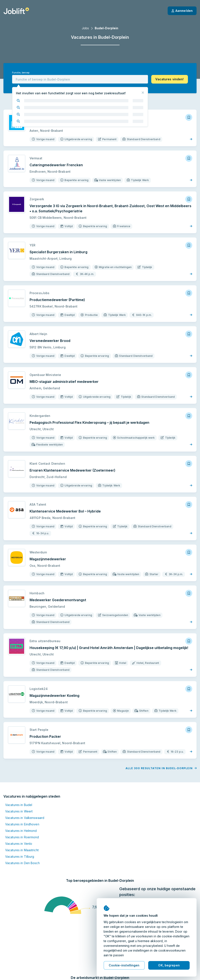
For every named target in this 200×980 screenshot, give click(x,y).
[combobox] (80, 79)
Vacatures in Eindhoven (22, 824)
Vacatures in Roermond (22, 837)
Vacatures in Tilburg (20, 857)
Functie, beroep (21, 73)
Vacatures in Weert (19, 811)
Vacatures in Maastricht (22, 850)
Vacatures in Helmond (21, 831)
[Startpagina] (16, 11)
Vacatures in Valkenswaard (25, 818)
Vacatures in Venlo (19, 844)
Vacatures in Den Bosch (22, 863)
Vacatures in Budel (19, 805)
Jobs (85, 28)
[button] (170, 79)
